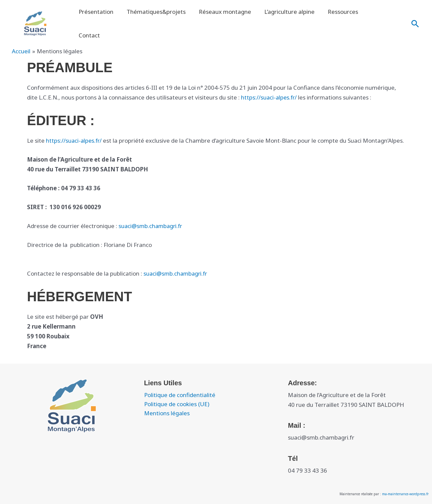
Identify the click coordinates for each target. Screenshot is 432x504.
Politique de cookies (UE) (177, 403)
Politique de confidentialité (180, 394)
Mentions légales (167, 412)
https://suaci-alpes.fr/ (270, 87)
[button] (415, 18)
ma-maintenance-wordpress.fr (405, 493)
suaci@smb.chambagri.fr (152, 225)
